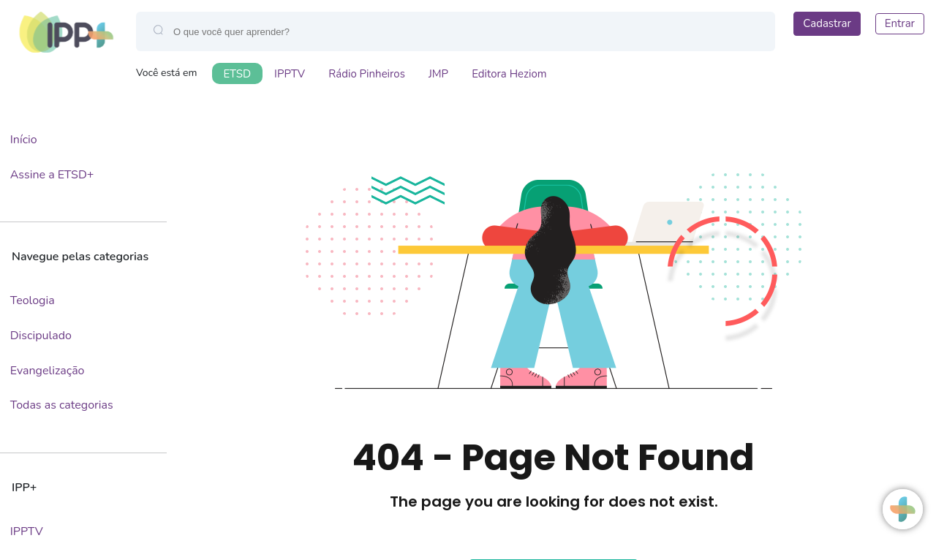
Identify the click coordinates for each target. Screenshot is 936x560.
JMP (438, 74)
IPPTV (290, 74)
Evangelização (48, 371)
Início (24, 140)
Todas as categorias (62, 405)
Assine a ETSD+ (52, 175)
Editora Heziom (509, 74)
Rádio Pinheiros (367, 74)
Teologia (33, 300)
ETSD (238, 74)
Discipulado (41, 336)
